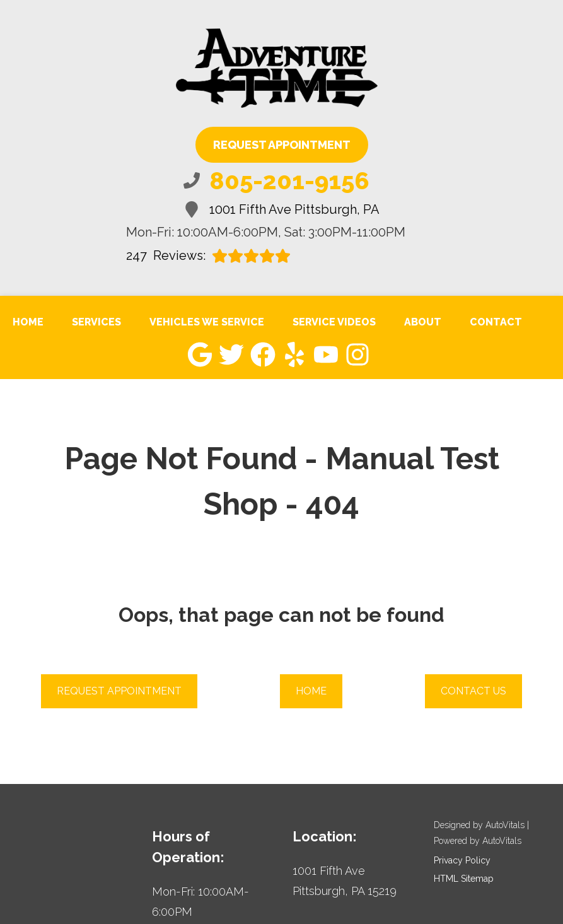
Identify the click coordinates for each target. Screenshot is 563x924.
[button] (200, 354)
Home (28, 322)
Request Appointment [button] (282, 145)
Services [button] (96, 322)
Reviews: (208, 256)
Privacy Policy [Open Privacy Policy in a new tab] (462, 860)
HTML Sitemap (464, 879)
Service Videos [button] (334, 322)
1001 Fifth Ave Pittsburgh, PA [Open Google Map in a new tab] (281, 209)
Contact (496, 322)
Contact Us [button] (473, 691)
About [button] (423, 322)
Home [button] (311, 691)
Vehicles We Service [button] (207, 322)
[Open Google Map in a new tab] (352, 881)
